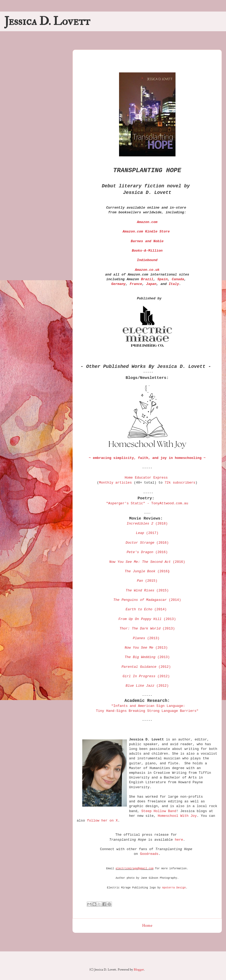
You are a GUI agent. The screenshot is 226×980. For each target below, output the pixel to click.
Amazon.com (147, 222)
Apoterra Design (174, 888)
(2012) (146, 667)
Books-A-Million (147, 251)
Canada (178, 279)
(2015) (147, 590)
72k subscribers (180, 483)
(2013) (147, 629)
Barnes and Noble (147, 241)
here (179, 840)
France (136, 284)
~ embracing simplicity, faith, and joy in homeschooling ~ (147, 458)
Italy (174, 284)
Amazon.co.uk (147, 270)
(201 (147, 552)
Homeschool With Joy (177, 816)
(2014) (147, 600)
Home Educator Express (146, 478)
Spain (163, 279)
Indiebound (147, 260)
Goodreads (149, 854)
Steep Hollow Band (159, 811)
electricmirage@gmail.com (135, 869)
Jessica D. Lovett (47, 21)
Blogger (139, 970)
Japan (151, 284)
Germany (118, 284)
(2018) (147, 524)
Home (147, 925)
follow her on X (102, 821)
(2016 (147, 571)
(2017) (147, 533)
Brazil (147, 279)
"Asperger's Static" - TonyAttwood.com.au (147, 503)
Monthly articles (115, 483)
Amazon (146, 232)
